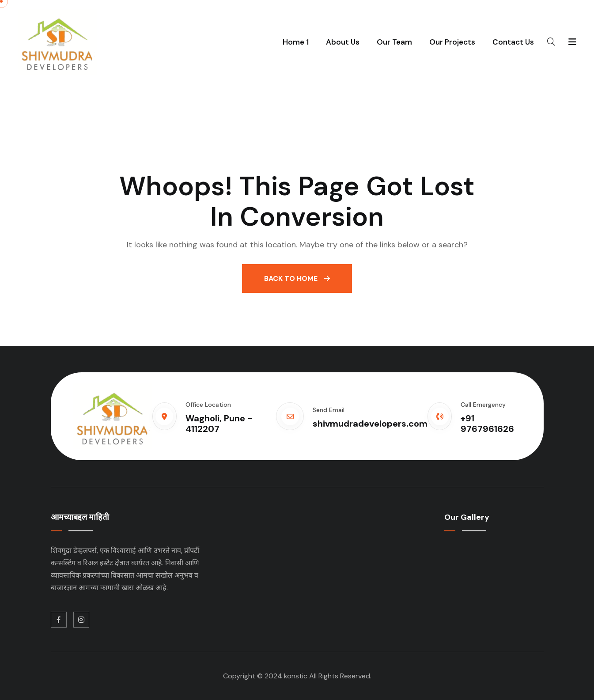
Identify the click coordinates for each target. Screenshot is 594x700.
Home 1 (296, 42)
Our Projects (452, 42)
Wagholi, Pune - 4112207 (219, 424)
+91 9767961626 (487, 424)
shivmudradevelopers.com (370, 424)
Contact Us (513, 42)
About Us (343, 42)
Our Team (394, 42)
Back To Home (297, 278)
